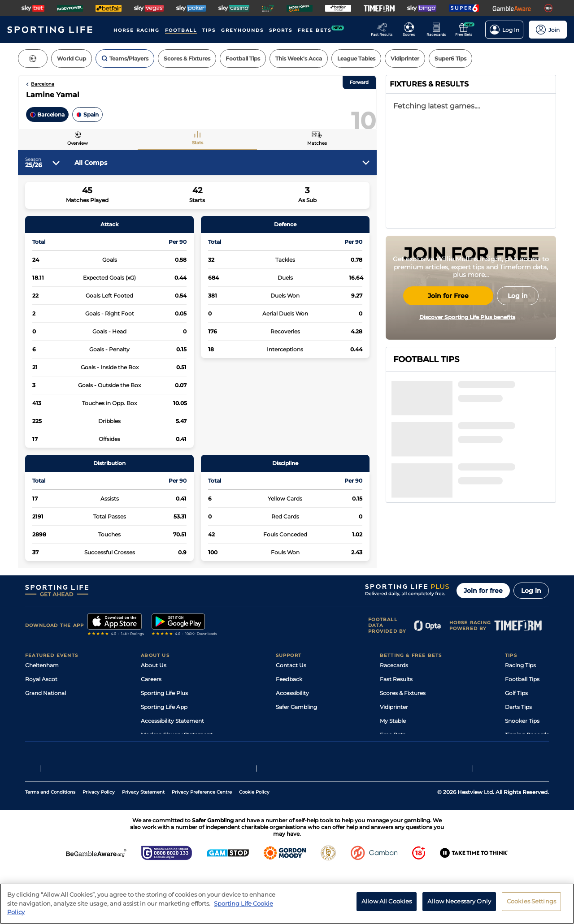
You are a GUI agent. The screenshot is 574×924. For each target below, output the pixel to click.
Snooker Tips (522, 753)
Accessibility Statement (172, 753)
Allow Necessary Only (459, 901)
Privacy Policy (99, 845)
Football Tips (522, 711)
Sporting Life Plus (164, 725)
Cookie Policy (254, 845)
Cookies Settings (531, 901)
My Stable (393, 753)
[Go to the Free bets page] (466, 30)
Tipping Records (527, 766)
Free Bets (393, 766)
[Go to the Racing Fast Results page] (384, 30)
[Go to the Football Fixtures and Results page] (411, 30)
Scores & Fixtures (403, 725)
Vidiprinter (394, 739)
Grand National (46, 725)
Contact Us (291, 697)
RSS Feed (153, 780)
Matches (317, 143)
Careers (151, 711)
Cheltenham (42, 697)
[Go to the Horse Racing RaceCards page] (439, 30)
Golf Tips (516, 725)
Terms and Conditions (50, 845)
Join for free (483, 622)
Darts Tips (518, 739)
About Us (154, 697)
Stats (198, 143)
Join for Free (448, 380)
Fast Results (396, 711)
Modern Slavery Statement (177, 766)
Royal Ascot (41, 711)
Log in (531, 622)
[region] (287, 904)
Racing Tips (520, 697)
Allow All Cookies (387, 901)
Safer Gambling (296, 739)
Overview (78, 143)
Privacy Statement (143, 845)
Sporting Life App (164, 739)
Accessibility (292, 725)
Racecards (394, 697)
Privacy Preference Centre (202, 845)
